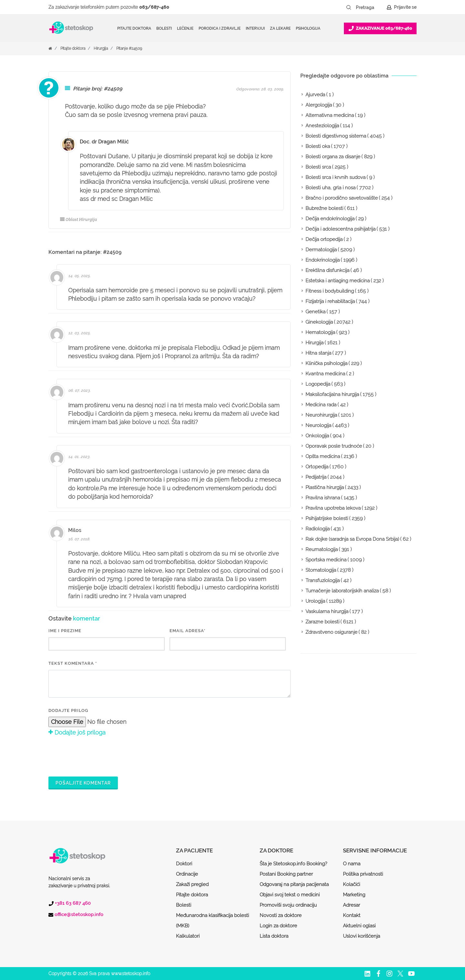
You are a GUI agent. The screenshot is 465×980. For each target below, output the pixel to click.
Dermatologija (321, 250)
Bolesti (184, 905)
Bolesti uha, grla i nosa (331, 188)
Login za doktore (278, 926)
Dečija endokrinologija (330, 219)
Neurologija (318, 425)
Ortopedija (317, 467)
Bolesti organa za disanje (333, 157)
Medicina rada (321, 405)
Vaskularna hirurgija (327, 611)
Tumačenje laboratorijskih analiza (342, 591)
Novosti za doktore (281, 915)
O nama (352, 864)
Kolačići (351, 884)
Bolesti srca (318, 167)
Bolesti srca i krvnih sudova (336, 177)
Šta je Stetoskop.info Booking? (293, 864)
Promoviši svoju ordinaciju (288, 905)
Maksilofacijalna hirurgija (332, 394)
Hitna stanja (318, 353)
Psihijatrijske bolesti (327, 518)
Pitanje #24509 (129, 48)
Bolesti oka (318, 146)
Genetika (315, 312)
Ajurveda (315, 95)
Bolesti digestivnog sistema (336, 136)
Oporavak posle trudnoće (334, 446)
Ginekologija (319, 322)
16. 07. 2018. (79, 539)
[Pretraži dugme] (349, 7)
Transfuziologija (323, 580)
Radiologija (318, 529)
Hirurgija (101, 48)
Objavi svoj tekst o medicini (290, 895)
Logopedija (318, 384)
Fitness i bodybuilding (330, 291)
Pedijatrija (316, 477)
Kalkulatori (188, 936)
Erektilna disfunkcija (327, 270)
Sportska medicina (326, 560)
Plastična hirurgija (325, 487)
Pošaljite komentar (83, 783)
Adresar (351, 905)
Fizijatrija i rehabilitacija (330, 301)
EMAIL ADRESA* (187, 631)
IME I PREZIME (65, 631)
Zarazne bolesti (322, 622)
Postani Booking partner (286, 874)
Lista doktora (274, 936)
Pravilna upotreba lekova (333, 508)
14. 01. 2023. (79, 457)
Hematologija (320, 332)
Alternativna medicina (330, 115)
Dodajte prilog (68, 710)
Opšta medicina (323, 456)
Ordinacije (187, 874)
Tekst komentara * (73, 663)
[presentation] (98, 756)
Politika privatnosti (363, 874)
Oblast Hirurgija (78, 219)
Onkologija (317, 436)
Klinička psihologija (326, 363)
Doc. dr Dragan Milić (104, 142)
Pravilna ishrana (323, 498)
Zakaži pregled (192, 884)
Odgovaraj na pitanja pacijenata (294, 884)
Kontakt (352, 915)
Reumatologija (322, 549)
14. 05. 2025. (79, 276)
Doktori (184, 864)
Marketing (354, 895)
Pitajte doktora (134, 28)
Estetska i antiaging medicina (338, 281)
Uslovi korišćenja (362, 936)
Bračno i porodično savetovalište (342, 198)
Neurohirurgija (321, 415)
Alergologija (319, 105)
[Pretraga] (369, 7)
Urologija (315, 601)
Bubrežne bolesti (324, 208)
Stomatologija (321, 570)
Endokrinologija (323, 260)
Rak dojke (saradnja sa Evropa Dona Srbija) (352, 539)
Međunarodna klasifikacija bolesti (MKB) (212, 921)
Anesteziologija (322, 126)
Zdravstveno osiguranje (331, 632)
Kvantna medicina (325, 374)
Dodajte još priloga (77, 732)
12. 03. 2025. (79, 333)
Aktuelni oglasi (359, 926)
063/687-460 (154, 7)
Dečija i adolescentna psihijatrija (341, 229)
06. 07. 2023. (79, 391)
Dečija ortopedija (324, 239)
